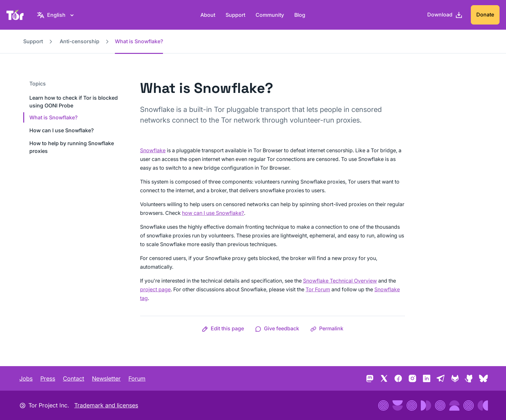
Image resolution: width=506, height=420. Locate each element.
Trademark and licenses (106, 405)
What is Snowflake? (53, 117)
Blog (300, 15)
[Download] (445, 15)
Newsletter (106, 379)
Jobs (26, 379)
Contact (74, 379)
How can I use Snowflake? (61, 130)
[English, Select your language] (56, 15)
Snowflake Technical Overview (340, 281)
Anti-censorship (80, 41)
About (208, 15)
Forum (137, 379)
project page (155, 289)
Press (48, 379)
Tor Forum (318, 289)
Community (270, 15)
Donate (485, 15)
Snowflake (153, 150)
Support (235, 15)
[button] (223, 328)
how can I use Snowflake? (213, 213)
